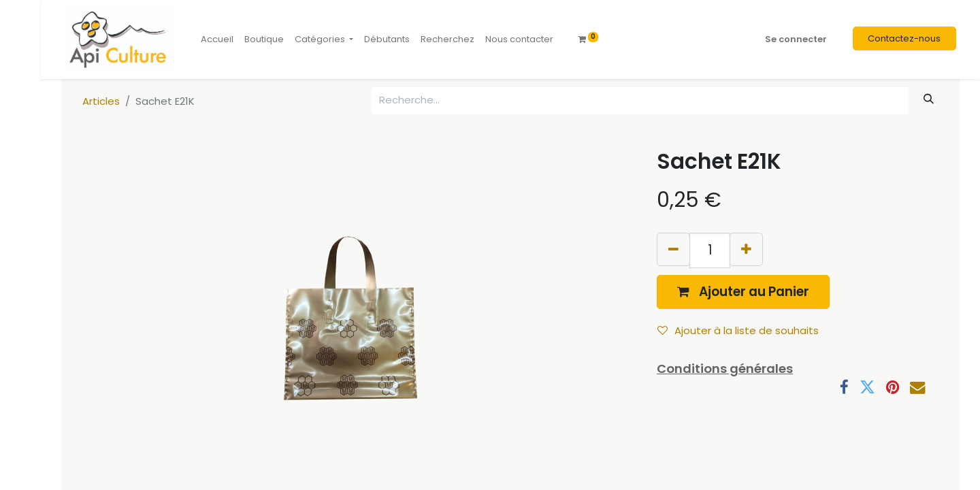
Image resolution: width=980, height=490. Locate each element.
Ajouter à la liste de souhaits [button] (738, 330)
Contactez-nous (904, 38)
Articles (101, 101)
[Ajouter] (746, 249)
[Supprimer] (673, 249)
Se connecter (796, 39)
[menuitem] (217, 39)
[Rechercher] (929, 99)
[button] (743, 292)
